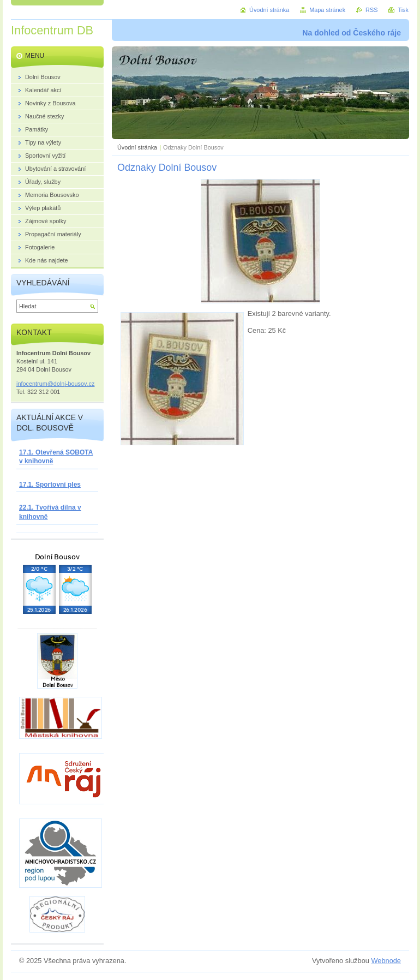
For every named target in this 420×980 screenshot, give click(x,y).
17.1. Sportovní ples (50, 485)
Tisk (403, 10)
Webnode (386, 961)
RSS (371, 10)
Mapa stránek (327, 10)
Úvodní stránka (137, 147)
